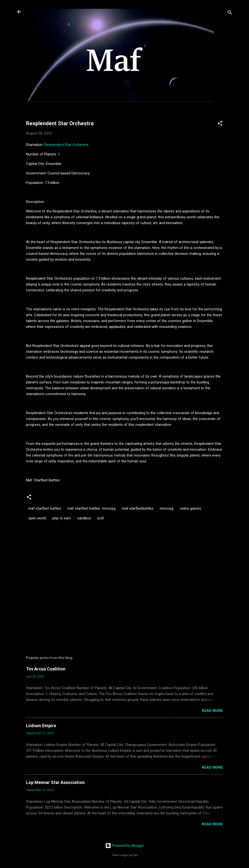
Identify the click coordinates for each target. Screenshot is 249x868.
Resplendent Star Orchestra (66, 145)
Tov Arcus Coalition (46, 669)
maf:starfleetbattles (138, 508)
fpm (135, 855)
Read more (212, 711)
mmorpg (167, 508)
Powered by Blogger (125, 846)
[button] (220, 124)
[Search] (230, 13)
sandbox (84, 518)
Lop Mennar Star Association (55, 782)
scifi (101, 518)
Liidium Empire (41, 726)
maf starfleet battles (45, 508)
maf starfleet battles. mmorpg (91, 508)
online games (190, 508)
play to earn (62, 518)
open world (37, 518)
